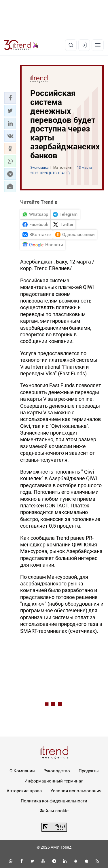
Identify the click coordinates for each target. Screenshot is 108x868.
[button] (10, 98)
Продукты (89, 771)
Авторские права (24, 791)
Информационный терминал (54, 781)
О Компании (22, 771)
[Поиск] (71, 45)
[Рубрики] (98, 45)
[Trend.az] (21, 45)
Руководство (57, 771)
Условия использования (76, 791)
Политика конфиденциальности (54, 801)
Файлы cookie (54, 811)
